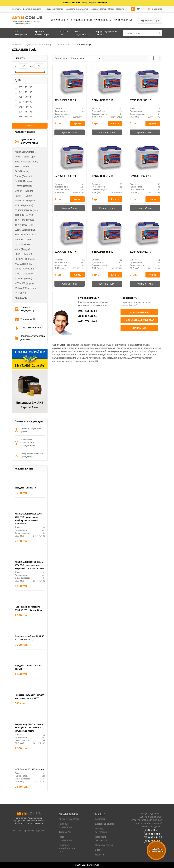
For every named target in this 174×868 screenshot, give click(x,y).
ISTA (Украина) (22, 244)
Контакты (17, 9)
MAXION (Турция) (24, 191)
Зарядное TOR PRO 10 (25, 488)
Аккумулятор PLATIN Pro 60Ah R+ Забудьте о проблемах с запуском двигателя (29, 728)
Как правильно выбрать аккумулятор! (29, 455)
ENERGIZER (21, 293)
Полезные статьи (98, 9)
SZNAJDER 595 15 (103, 176)
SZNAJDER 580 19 (65, 176)
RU (133, 9)
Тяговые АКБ (64, 33)
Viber (83, 3)
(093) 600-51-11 (153, 830)
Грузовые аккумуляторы (42, 33)
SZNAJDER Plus (23, 166)
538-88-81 (83, 20)
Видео (111, 9)
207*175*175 (23, 102)
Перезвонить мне (139, 312)
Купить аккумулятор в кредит (28, 430)
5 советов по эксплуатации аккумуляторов (25, 443)
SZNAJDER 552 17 (140, 176)
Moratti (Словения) (25, 269)
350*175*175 (23, 116)
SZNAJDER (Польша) (25, 230)
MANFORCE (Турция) (25, 200)
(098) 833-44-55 (153, 837)
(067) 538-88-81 (153, 834)
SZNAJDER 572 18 (140, 100)
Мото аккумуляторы (82, 33)
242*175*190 (23, 92)
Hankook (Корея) (23, 278)
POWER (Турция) (23, 254)
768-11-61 (123, 20)
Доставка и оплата (32, 9)
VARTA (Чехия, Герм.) (26, 157)
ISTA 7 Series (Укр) (24, 225)
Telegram (92, 3)
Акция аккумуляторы (25, 152)
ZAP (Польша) (22, 171)
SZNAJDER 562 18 (103, 100)
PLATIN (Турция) (23, 196)
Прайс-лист (155, 9)
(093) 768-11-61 (153, 841)
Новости (120, 9)
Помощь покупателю (53, 9)
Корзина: (150, 20)
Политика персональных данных (29, 830)
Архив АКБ (21, 298)
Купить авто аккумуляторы (26, 141)
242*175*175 (23, 107)
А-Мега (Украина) (24, 274)
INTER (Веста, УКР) (25, 215)
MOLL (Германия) (24, 205)
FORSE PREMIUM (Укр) (26, 210)
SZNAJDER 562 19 (140, 252)
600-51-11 (63, 20)
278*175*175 (23, 112)
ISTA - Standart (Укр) (25, 220)
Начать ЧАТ (139, 328)
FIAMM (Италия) (23, 186)
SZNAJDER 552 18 (65, 100)
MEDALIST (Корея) (24, 283)
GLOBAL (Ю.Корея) (25, 259)
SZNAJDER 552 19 (65, 252)
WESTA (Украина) (24, 264)
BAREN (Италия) (23, 181)
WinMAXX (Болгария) (26, 288)
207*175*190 (23, 87)
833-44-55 (103, 20)
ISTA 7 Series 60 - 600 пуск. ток (29, 769)
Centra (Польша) (23, 176)
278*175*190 (23, 97)
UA (139, 9)
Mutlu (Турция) (22, 249)
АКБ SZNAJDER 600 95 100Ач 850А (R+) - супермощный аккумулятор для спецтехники (29, 565)
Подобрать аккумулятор (76, 9)
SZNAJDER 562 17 (103, 252)
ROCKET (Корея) (23, 239)
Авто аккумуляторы (22, 33)
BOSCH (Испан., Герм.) (26, 162)
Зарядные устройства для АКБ (106, 33)
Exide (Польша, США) (26, 235)
